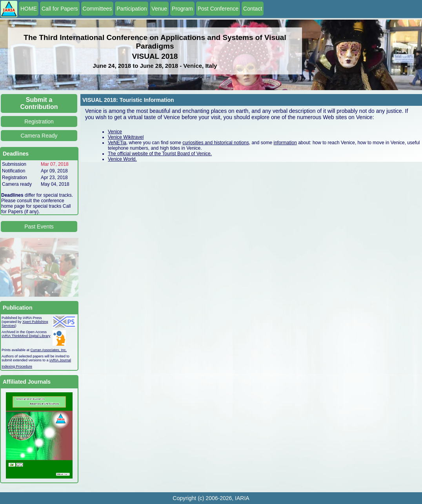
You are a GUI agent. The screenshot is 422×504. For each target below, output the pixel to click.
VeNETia (117, 143)
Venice (115, 132)
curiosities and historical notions (216, 143)
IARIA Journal (60, 360)
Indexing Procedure (17, 366)
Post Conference (218, 9)
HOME (29, 9)
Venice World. (122, 159)
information (285, 143)
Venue (159, 9)
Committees (97, 9)
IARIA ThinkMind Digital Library (26, 336)
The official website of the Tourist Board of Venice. (160, 154)
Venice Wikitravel (126, 137)
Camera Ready (39, 136)
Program (182, 9)
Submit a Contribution (39, 103)
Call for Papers (60, 9)
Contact (253, 9)
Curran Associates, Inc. (49, 350)
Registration (39, 121)
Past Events (39, 227)
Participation (132, 9)
